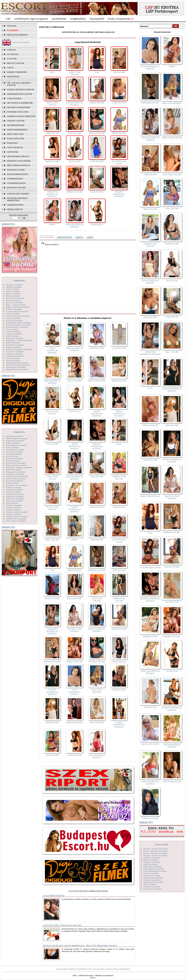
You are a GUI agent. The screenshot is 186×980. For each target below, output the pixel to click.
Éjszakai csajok (16, 170)
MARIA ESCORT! (52, 598)
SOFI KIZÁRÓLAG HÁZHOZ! (52, 382)
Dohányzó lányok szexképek (18, 316)
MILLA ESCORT (75, 598)
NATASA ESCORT (97, 507)
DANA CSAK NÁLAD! (52, 412)
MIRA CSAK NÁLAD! (119, 600)
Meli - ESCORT (52, 540)
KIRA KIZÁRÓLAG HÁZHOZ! (75, 349)
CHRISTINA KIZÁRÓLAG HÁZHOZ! (52, 194)
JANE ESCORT (97, 192)
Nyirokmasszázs (16, 183)
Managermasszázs (18, 174)
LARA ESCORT (97, 161)
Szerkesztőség (112, 969)
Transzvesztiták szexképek (17, 512)
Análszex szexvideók (152, 858)
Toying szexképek (13, 510)
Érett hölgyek (15, 134)
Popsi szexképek (13, 461)
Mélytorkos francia (19, 165)
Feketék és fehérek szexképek (18, 325)
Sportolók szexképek (14, 481)
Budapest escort (16, 188)
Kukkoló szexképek (14, 354)
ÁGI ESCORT (75, 161)
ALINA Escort (97, 224)
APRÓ (90, 237)
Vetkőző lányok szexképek (17, 516)
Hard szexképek (13, 336)
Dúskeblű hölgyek (18, 112)
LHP (8, 19)
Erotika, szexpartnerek (119, 19)
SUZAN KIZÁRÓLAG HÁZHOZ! (52, 692)
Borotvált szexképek (14, 302)
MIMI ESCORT (52, 133)
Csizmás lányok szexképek (17, 311)
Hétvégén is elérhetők (20, 103)
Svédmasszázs (15, 179)
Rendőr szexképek (13, 470)
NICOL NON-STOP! (97, 381)
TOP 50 (10, 68)
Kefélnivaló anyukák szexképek (19, 349)
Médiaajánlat (125, 969)
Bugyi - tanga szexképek (16, 305)
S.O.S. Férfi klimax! (54, 896)
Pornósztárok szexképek (16, 463)
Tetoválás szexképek (14, 501)
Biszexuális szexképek (15, 298)
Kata (97, 72)
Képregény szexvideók (153, 867)
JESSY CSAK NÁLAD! (75, 73)
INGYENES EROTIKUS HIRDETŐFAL (17, 199)
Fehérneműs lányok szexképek (18, 323)
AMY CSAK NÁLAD (52, 104)
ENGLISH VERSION (21, 42)
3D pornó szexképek (14, 285)
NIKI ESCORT (97, 540)
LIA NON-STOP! (119, 348)
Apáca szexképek (13, 291)
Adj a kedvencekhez (97, 969)
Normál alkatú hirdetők (21, 116)
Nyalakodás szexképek (15, 450)
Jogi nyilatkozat (62, 969)
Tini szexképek (12, 503)
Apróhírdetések (59, 19)
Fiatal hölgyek (16, 139)
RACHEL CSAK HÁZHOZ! (75, 630)
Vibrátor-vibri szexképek (16, 519)
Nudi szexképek (13, 447)
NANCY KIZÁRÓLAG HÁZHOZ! (75, 509)
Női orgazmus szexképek (16, 445)
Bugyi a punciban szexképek (18, 307)
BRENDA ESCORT (75, 722)
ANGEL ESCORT (97, 103)
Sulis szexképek (13, 483)
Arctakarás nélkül (18, 156)
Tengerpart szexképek (15, 496)
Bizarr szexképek (13, 300)
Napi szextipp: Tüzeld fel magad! (62, 925)
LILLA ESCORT (75, 381)
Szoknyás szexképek (14, 490)
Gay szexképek (12, 329)
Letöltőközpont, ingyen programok (31, 19)
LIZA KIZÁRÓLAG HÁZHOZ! (75, 104)
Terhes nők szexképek (15, 499)
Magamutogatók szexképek (17, 363)
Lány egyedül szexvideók (154, 869)
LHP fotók (13, 152)
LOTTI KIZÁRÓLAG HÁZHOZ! (75, 692)
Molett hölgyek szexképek (17, 438)
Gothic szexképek (13, 331)
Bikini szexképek (13, 296)
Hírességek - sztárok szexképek (19, 340)
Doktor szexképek (13, 318)
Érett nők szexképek (14, 320)
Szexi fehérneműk (17, 130)
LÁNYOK (11, 50)
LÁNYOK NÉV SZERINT (18, 194)
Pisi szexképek (12, 456)
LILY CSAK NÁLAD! (97, 600)
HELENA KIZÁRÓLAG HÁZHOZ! (119, 194)
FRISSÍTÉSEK (13, 76)
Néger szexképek (13, 443)
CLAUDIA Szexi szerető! (119, 162)
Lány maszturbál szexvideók (155, 871)
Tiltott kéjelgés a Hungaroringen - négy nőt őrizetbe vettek (80, 945)
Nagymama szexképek (15, 441)
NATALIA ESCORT (97, 133)
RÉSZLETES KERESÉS (17, 35)
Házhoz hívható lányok (21, 89)
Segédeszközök (16, 125)
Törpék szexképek (13, 507)
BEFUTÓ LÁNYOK (16, 63)
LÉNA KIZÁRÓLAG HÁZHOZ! (75, 226)
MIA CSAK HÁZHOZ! (97, 691)
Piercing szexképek (14, 454)
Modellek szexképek (14, 436)
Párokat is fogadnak (19, 161)
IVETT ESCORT (97, 722)
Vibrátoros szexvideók (152, 889)
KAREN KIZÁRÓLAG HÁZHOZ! (119, 725)
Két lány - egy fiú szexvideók (155, 855)
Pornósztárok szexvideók (154, 882)
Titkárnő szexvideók (152, 887)
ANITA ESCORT (75, 133)
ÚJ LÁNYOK (13, 54)
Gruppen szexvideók (152, 862)
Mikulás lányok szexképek (17, 369)
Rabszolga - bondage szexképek (19, 467)
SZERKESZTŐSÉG (15, 205)
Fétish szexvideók (151, 860)
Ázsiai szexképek (13, 294)
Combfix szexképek (14, 309)
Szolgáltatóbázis (78, 19)
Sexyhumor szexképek (15, 474)
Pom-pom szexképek (14, 458)
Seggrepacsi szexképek (15, 472)
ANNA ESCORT (52, 161)
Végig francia (15, 147)
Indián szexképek (13, 343)
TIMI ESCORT (119, 72)
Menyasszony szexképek (16, 367)
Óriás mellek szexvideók (153, 878)
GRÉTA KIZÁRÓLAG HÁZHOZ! (97, 414)
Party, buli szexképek (15, 452)
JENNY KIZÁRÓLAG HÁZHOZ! (75, 446)
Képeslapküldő (97, 19)
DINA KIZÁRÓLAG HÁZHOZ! (97, 630)
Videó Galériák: (162, 844)
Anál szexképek (12, 289)
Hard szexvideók (150, 864)
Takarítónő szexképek (15, 494)
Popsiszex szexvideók (152, 880)
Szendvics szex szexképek (17, 485)
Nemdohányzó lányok (20, 94)
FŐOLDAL (12, 26)
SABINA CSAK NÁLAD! (119, 478)
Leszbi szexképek (13, 360)
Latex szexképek (13, 358)
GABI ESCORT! (119, 103)
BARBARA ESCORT (97, 570)
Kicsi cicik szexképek (15, 351)
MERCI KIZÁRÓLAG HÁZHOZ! (119, 414)
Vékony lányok (16, 121)
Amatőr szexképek (14, 287)
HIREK (79, 237)
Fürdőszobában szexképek (17, 327)
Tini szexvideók (150, 884)
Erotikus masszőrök (19, 107)
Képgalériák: (19, 280)
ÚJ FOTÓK (12, 59)
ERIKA (52, 224)
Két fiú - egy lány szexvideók (155, 851)
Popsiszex (12, 143)
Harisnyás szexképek (15, 338)
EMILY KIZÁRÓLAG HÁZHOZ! (52, 350)
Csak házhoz (14, 98)
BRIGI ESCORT (119, 133)
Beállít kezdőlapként (79, 969)
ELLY (52, 72)
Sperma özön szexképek (16, 478)
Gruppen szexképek (14, 334)
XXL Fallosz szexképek (16, 521)
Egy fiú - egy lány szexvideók (156, 849)
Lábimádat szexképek (15, 356)
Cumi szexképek (13, 314)
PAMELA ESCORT (75, 192)
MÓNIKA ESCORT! (52, 662)
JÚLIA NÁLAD (119, 662)
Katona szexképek (13, 347)
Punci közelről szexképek (16, 465)
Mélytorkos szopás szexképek (18, 365)
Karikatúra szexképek (15, 345)
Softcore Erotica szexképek (17, 476)
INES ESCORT (119, 570)
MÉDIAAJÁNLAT (15, 209)
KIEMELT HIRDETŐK (17, 72)
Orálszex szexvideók (152, 875)
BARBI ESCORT (119, 381)
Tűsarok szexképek (14, 514)
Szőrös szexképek (13, 492)
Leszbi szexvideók (151, 873)
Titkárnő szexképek (14, 505)
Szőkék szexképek (13, 487)
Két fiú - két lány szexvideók (155, 853)
